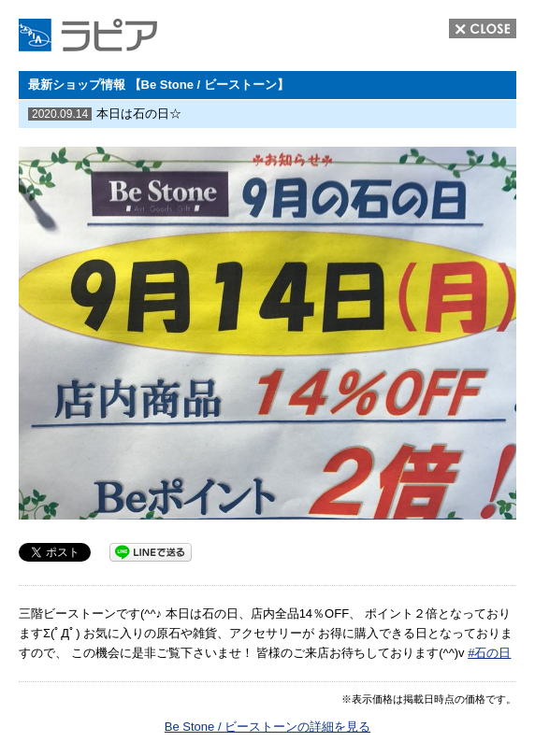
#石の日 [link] (489, 653)
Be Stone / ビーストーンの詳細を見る (267, 727)
